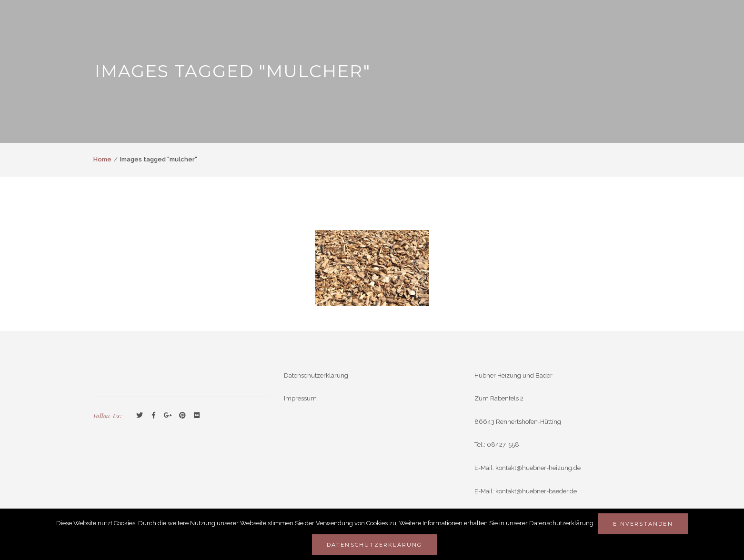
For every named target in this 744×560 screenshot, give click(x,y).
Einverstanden (643, 524)
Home (102, 159)
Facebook (154, 416)
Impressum (300, 398)
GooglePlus (168, 416)
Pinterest (182, 416)
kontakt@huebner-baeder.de (536, 491)
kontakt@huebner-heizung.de (538, 468)
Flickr (197, 416)
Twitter (140, 416)
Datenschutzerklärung (316, 375)
